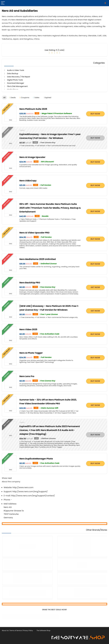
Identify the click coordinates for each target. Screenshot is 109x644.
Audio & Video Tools (16, 70)
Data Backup (13, 73)
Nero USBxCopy (28, 181)
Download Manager (16, 83)
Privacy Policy (28, 629)
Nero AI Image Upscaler (32, 157)
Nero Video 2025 (28, 329)
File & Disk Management (17, 86)
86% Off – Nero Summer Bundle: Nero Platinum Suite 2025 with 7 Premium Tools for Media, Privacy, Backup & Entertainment (50, 208)
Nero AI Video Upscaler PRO (34, 233)
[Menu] (3, 3)
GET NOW (95, 287)
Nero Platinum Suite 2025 (33, 109)
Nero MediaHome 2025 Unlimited (38, 259)
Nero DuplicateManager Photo (36, 459)
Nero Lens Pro (27, 376)
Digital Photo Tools (15, 80)
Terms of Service (16, 629)
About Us (5, 629)
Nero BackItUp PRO (30, 282)
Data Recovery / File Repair (19, 77)
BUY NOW (95, 114)
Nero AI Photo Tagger (31, 353)
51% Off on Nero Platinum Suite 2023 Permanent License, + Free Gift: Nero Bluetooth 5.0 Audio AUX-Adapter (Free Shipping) (50, 430)
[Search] (105, 3)
